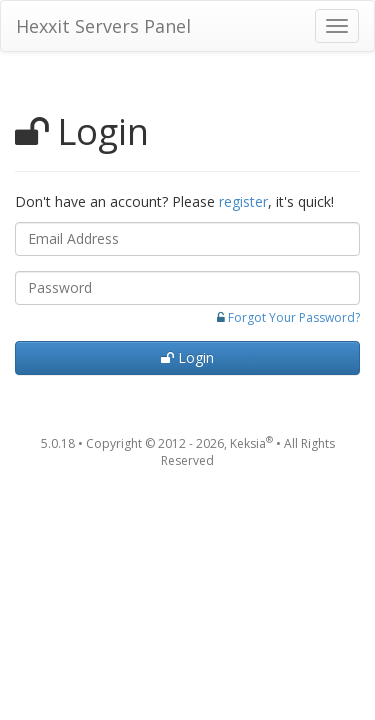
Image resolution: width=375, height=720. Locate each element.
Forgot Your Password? (294, 317)
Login (187, 357)
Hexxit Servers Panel (103, 26)
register (243, 201)
